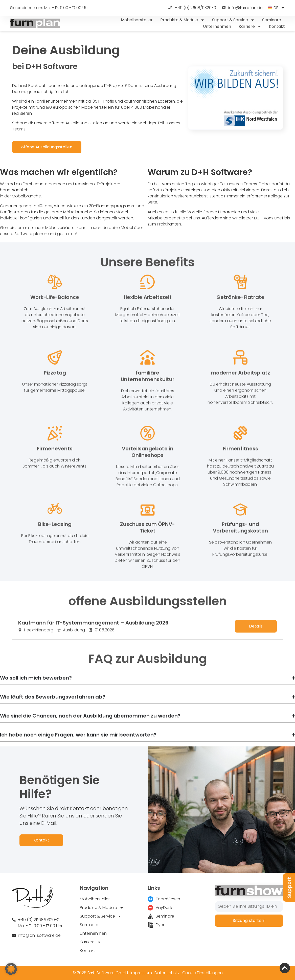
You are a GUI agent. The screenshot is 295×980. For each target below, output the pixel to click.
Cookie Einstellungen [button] (202, 973)
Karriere (250, 27)
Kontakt (277, 26)
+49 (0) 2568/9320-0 (192, 8)
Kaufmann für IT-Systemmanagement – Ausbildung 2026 (93, 629)
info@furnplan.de (242, 8)
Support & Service (233, 20)
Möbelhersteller (137, 20)
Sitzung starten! (249, 920)
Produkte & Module (182, 20)
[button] (11, 969)
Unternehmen (217, 26)
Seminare (272, 20)
